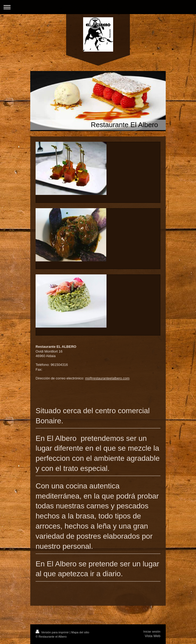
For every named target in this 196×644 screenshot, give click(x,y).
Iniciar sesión (152, 632)
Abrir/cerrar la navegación (98, 7)
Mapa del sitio (80, 632)
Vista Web (153, 636)
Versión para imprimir (53, 632)
